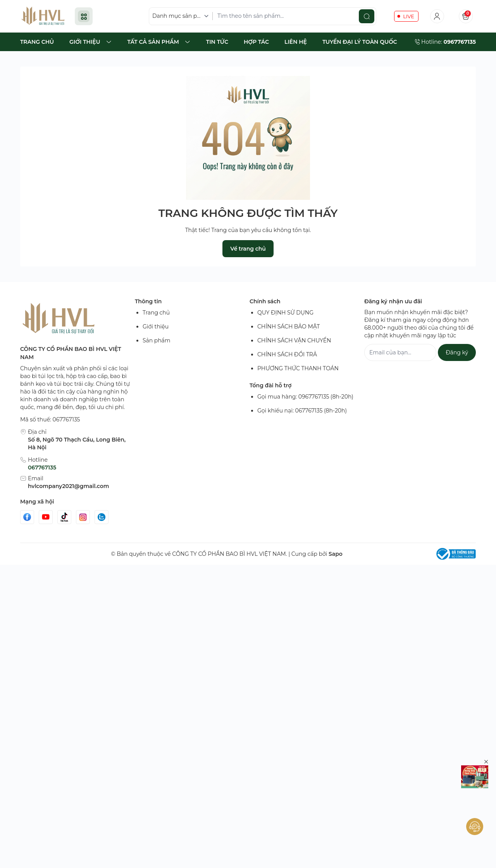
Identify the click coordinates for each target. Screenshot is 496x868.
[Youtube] (46, 522)
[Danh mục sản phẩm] (182, 19)
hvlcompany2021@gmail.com (68, 491)
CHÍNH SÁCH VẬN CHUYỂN (294, 345)
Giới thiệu (156, 332)
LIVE (409, 19)
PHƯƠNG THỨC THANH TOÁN (298, 373)
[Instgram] (83, 522)
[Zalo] (102, 522)
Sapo (336, 559)
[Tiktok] (64, 522)
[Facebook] (27, 522)
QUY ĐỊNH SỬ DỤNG (285, 318)
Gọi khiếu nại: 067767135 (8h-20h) (302, 416)
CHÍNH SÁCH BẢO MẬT (288, 332)
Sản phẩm (157, 345)
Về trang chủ (248, 254)
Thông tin (148, 306)
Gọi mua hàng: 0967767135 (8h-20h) (305, 402)
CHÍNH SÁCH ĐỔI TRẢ (287, 359)
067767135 (42, 473)
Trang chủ (156, 318)
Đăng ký (457, 358)
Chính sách (265, 306)
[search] (367, 19)
